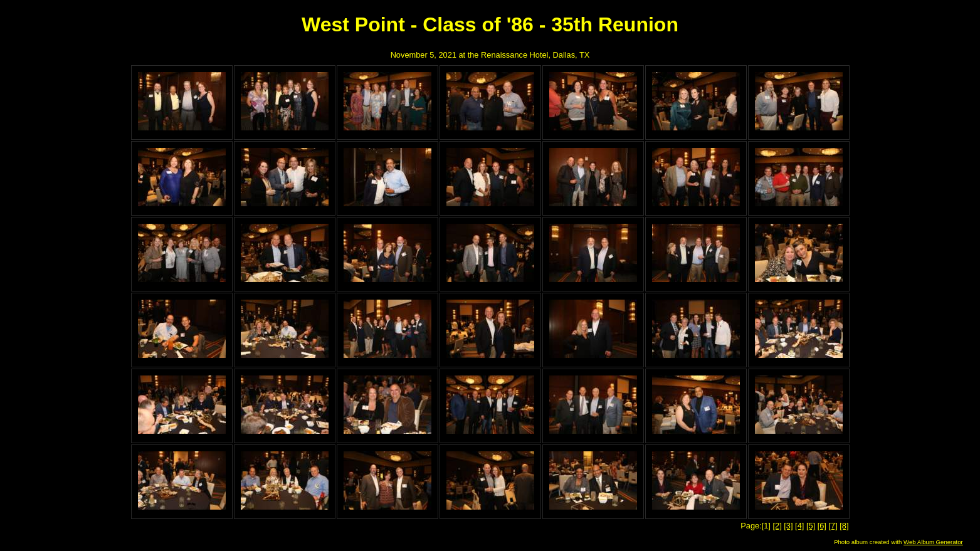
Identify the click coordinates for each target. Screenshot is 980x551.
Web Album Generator (933, 542)
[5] (811, 526)
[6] (822, 526)
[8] (844, 526)
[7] (833, 526)
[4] (799, 526)
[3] (788, 526)
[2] (777, 526)
